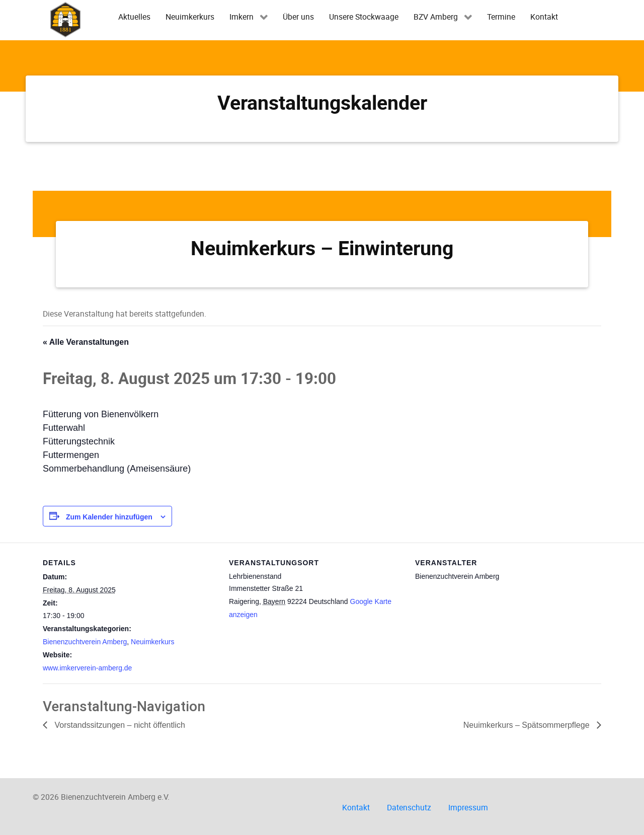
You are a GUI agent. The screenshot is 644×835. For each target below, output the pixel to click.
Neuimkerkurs (152, 642)
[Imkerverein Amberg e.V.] (65, 19)
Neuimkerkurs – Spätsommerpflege (528, 725)
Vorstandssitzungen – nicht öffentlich (119, 725)
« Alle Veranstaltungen (86, 342)
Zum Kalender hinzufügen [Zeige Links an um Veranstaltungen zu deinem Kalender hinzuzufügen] (109, 517)
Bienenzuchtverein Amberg (85, 642)
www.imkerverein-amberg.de (87, 668)
